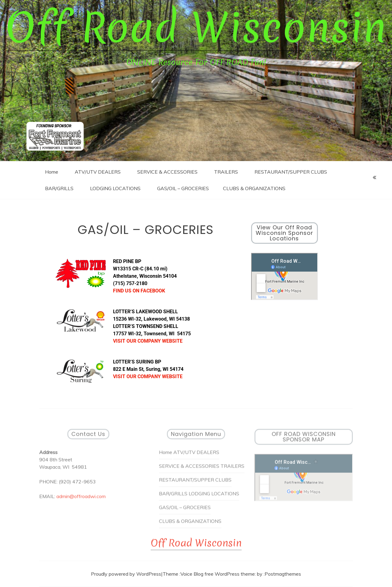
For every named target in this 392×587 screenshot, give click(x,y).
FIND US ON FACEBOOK (139, 291)
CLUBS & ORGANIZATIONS (254, 188)
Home (52, 172)
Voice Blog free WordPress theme (218, 574)
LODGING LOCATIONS (115, 188)
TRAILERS (226, 172)
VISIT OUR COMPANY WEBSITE (148, 341)
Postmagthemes (283, 574)
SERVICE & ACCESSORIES (167, 172)
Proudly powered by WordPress (126, 574)
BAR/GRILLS (59, 188)
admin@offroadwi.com (81, 499)
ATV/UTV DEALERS (98, 172)
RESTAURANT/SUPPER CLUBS (291, 172)
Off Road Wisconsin (196, 28)
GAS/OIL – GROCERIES (183, 188)
